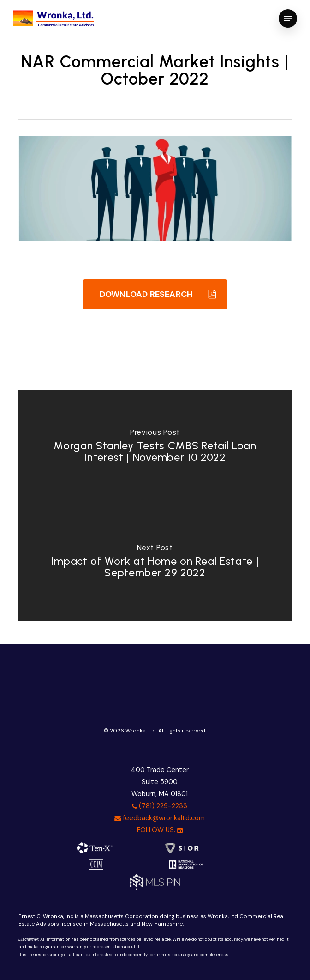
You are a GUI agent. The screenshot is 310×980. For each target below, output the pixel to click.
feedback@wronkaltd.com (160, 818)
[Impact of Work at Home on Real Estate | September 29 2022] (155, 563)
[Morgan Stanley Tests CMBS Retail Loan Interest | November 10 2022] (155, 448)
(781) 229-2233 (160, 806)
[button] (288, 18)
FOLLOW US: (160, 830)
